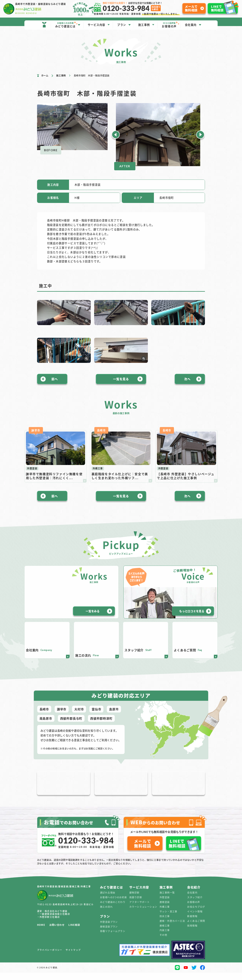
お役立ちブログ (196, 914)
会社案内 (192, 900)
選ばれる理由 (108, 900)
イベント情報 (195, 919)
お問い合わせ (57, 932)
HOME (41, 932)
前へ (55, 399)
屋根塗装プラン (109, 934)
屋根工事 (165, 933)
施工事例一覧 (167, 900)
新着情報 (192, 924)
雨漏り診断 (136, 905)
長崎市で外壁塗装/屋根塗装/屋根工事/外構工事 (64, 894)
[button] (116, 135)
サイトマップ (73, 958)
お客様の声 (194, 910)
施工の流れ (106, 914)
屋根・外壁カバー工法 (172, 928)
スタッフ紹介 (195, 905)
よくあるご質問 (196, 928)
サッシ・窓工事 (168, 919)
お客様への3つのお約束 (114, 905)
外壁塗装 (165, 905)
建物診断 (134, 900)
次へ (187, 399)
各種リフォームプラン (113, 939)
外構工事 (165, 914)
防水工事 (165, 924)
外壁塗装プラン (109, 929)
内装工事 (165, 938)
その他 (163, 942)
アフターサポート (139, 910)
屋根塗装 (165, 910)
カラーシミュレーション (143, 914)
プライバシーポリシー (50, 958)
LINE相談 (74, 932)
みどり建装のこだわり (113, 910)
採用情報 (192, 933)
